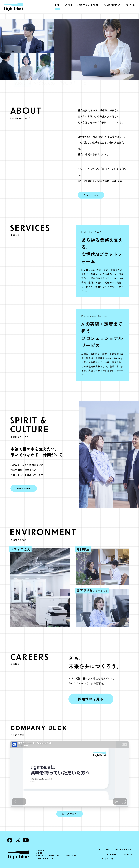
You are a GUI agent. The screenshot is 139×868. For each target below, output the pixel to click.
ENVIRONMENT (113, 854)
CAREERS (128, 854)
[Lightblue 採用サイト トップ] (13, 7)
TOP (99, 850)
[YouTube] (26, 840)
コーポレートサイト (126, 859)
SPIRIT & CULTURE (124, 850)
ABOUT (108, 850)
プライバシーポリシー (109, 859)
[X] (18, 840)
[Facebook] (10, 840)
